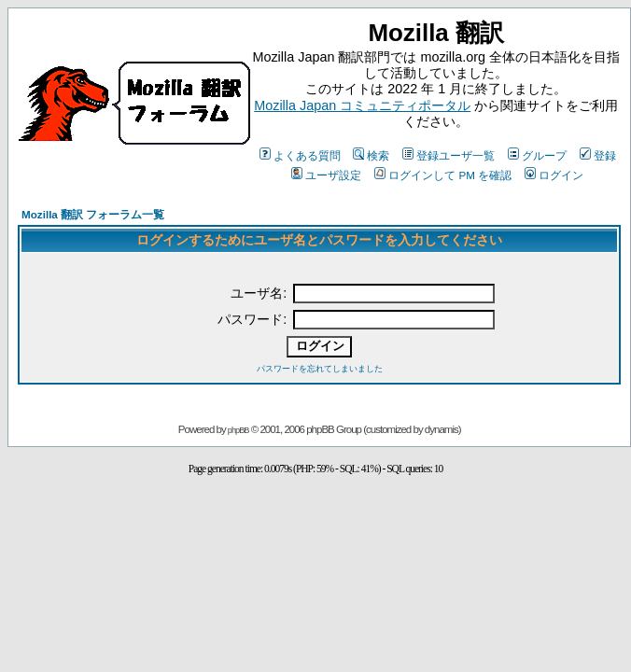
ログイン (554, 175)
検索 (371, 155)
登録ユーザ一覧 (449, 155)
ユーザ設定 (326, 175)
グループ (537, 155)
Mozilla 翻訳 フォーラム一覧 (93, 214)
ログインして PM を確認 (443, 175)
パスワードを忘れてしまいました (320, 369)
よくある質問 (300, 155)
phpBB (238, 430)
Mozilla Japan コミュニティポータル (362, 105)
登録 (598, 155)
